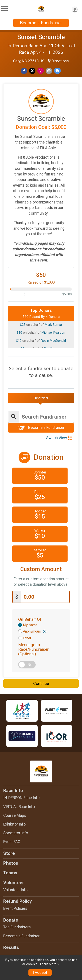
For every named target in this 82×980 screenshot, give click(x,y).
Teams (10, 873)
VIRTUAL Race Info (19, 807)
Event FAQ (12, 842)
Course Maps (15, 815)
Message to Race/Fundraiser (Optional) (33, 649)
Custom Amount (41, 569)
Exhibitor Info (14, 824)
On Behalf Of (30, 619)
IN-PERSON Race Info (21, 798)
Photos (11, 863)
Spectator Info (16, 833)
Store (9, 853)
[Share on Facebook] (24, 71)
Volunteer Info (15, 890)
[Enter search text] (46, 417)
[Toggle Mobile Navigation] (4, 9)
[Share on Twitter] (32, 71)
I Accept (40, 973)
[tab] (41, 398)
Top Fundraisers (17, 927)
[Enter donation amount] (45, 597)
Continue (41, 683)
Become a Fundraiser (41, 23)
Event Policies (15, 908)
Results (11, 947)
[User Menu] (75, 10)
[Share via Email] (49, 71)
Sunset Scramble (41, 37)
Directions (60, 61)
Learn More (48, 964)
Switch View (59, 438)
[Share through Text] (57, 71)
